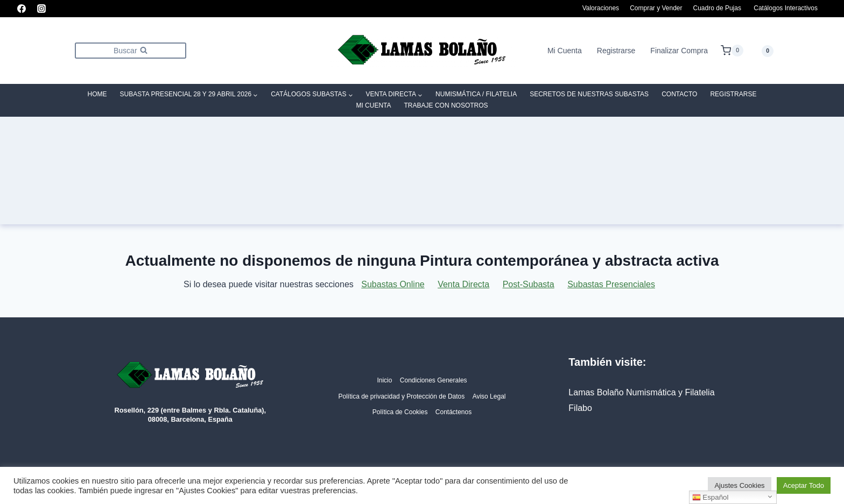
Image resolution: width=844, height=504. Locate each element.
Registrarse (616, 51)
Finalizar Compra (679, 51)
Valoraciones (601, 8)
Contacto (679, 94)
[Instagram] (41, 9)
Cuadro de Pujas (717, 8)
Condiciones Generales (434, 380)
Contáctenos (453, 412)
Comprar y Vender (656, 8)
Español (711, 498)
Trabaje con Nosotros (446, 105)
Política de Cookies (400, 412)
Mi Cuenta (565, 51)
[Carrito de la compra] (732, 51)
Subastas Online (393, 284)
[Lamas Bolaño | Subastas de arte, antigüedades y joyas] (422, 51)
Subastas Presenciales (611, 284)
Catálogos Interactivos (786, 8)
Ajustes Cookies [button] (739, 485)
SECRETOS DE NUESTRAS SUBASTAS (589, 94)
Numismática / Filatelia (476, 94)
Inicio (384, 380)
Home (97, 94)
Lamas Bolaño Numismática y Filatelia (641, 392)
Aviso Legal (489, 396)
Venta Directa (463, 284)
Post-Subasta (529, 284)
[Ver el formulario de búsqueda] (131, 50)
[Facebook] (22, 9)
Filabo (580, 408)
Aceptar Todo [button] (804, 485)
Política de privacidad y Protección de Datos (401, 396)
